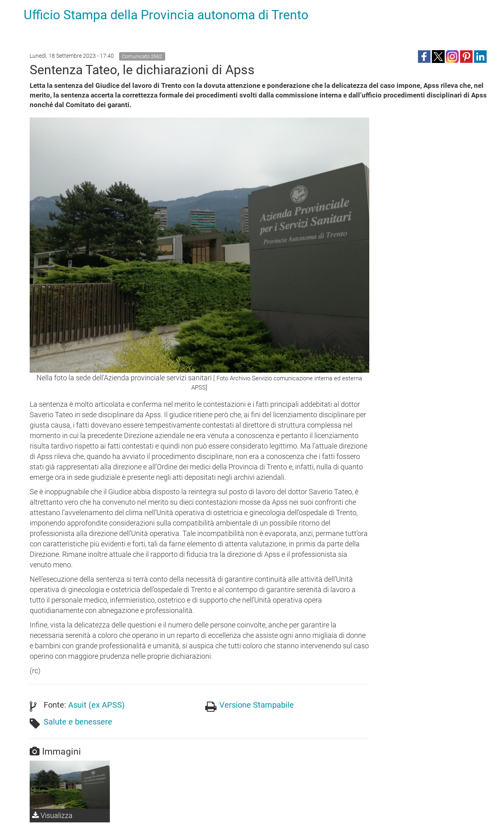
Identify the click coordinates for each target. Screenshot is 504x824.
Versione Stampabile (257, 705)
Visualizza (52, 815)
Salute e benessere (78, 722)
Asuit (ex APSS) (96, 705)
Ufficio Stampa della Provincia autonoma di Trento (166, 15)
